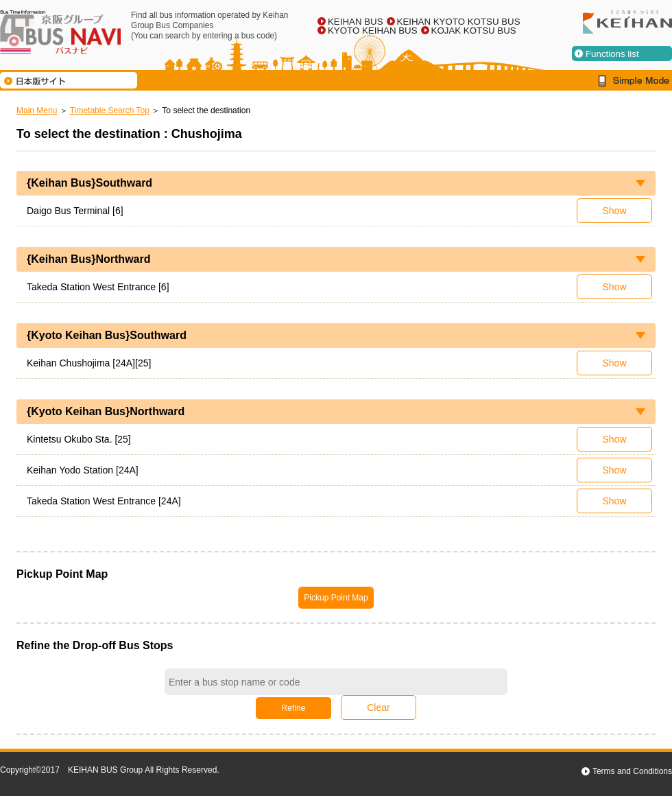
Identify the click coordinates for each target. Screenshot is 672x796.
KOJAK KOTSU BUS (474, 31)
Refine (294, 708)
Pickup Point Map (336, 598)
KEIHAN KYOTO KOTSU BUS (459, 22)
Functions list (612, 54)
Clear (378, 707)
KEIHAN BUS (356, 22)
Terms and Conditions (632, 771)
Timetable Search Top (110, 110)
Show (614, 211)
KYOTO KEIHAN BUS (373, 31)
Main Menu (37, 110)
